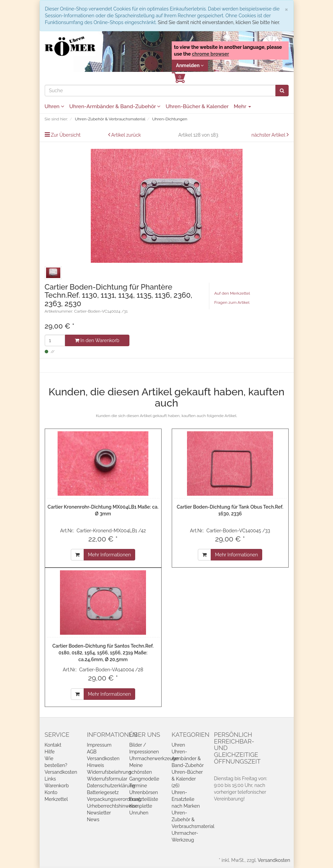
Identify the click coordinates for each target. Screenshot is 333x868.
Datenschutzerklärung (111, 786)
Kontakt (53, 745)
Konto (51, 792)
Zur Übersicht (66, 135)
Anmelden (190, 65)
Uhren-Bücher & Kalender (197, 106)
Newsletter (99, 813)
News (93, 820)
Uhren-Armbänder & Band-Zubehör (115, 106)
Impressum (99, 745)
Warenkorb (57, 786)
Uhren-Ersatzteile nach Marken (186, 799)
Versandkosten (61, 772)
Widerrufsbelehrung (109, 772)
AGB (92, 752)
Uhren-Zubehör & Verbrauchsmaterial (193, 820)
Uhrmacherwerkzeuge (154, 758)
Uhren (55, 106)
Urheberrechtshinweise (112, 806)
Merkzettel (56, 799)
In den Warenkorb (97, 340)
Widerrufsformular (107, 779)
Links (50, 779)
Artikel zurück (126, 135)
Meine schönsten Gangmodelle (144, 772)
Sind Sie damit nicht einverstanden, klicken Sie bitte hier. (219, 22)
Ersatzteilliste (144, 799)
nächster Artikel (269, 135)
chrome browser (210, 54)
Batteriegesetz (103, 792)
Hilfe (50, 752)
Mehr (242, 106)
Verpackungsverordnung (114, 799)
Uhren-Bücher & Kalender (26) (187, 779)
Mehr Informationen (110, 555)
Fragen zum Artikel (232, 302)
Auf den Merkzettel (232, 293)
